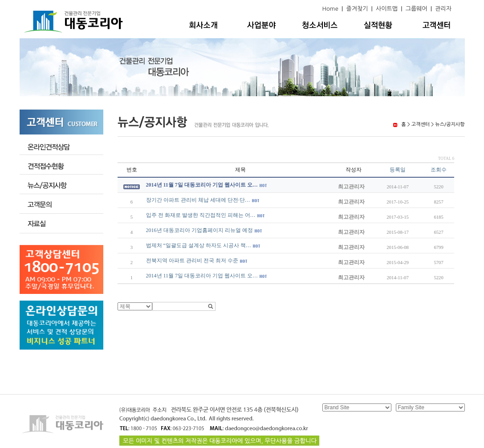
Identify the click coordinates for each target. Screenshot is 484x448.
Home (330, 9)
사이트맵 (387, 9)
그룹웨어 (417, 9)
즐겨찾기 (357, 9)
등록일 (398, 170)
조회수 (439, 170)
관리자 (443, 9)
